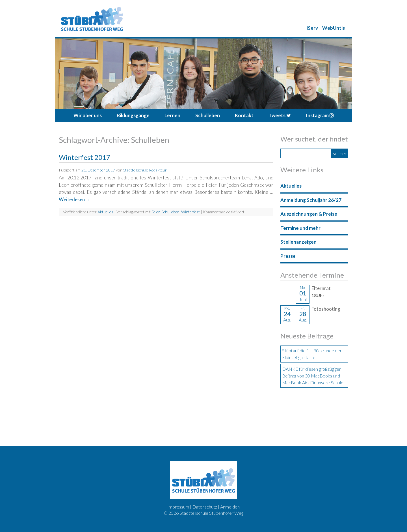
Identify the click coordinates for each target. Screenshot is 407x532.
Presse (288, 256)
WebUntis (334, 28)
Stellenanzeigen (298, 242)
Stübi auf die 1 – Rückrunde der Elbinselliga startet (312, 354)
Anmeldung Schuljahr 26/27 (311, 200)
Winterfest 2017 (85, 157)
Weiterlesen (75, 199)
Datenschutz (205, 507)
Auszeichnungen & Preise (309, 214)
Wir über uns (88, 115)
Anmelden (230, 507)
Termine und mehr (300, 228)
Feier (156, 212)
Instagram (320, 115)
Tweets (280, 115)
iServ (312, 28)
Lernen (172, 115)
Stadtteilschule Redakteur (145, 170)
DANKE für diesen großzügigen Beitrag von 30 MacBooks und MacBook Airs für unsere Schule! (313, 376)
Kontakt (244, 115)
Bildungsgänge (133, 115)
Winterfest (190, 212)
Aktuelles (105, 212)
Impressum (178, 507)
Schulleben (208, 115)
